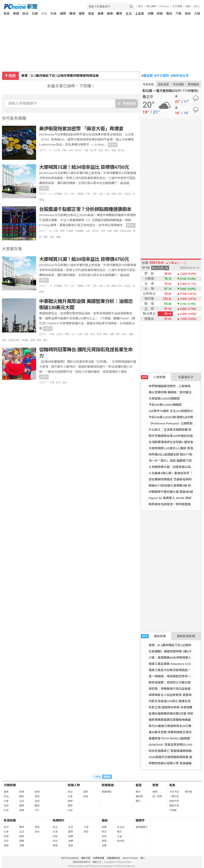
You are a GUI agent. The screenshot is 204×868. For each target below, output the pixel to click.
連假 (52, 237)
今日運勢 (162, 76)
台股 (88, 231)
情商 (37, 796)
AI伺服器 (58, 194)
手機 (52, 383)
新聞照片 (59, 820)
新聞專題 (108, 785)
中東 (56, 231)
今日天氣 (148, 84)
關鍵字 (140, 820)
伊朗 (64, 150)
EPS (66, 194)
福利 (65, 383)
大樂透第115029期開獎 (164, 399)
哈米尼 (78, 150)
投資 (99, 334)
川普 (86, 150)
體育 (119, 14)
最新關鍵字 (142, 827)
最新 (6, 792)
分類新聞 (10, 785)
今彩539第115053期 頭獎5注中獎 (171, 417)
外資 (88, 194)
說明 (188, 6)
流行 (37, 810)
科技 (54, 14)
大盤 (100, 194)
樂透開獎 (193, 84)
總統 (101, 150)
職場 (72, 14)
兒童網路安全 (114, 858)
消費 (150, 14)
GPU (73, 194)
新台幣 (93, 150)
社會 (35, 14)
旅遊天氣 (174, 801)
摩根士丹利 (117, 194)
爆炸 (118, 334)
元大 (73, 334)
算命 (138, 792)
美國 (114, 150)
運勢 (82, 14)
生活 (129, 14)
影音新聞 (10, 820)
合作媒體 (177, 6)
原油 (92, 334)
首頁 (7, 14)
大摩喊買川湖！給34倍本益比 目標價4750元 (84, 167)
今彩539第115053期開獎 (165, 405)
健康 (100, 14)
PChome (164, 6)
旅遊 (160, 14)
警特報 (188, 792)
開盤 (58, 237)
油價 (109, 231)
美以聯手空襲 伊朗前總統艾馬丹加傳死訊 (176, 732)
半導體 (70, 231)
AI (50, 150)
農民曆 (147, 76)
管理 (104, 841)
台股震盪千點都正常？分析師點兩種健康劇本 (85, 209)
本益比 (127, 194)
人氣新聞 (153, 377)
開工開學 (151, 6)
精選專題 (107, 792)
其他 (37, 832)
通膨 (46, 237)
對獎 (155, 785)
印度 (86, 334)
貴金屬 (25, 340)
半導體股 (79, 231)
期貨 (105, 334)
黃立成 (121, 150)
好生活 (121, 827)
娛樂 (110, 14)
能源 (4, 340)
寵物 (37, 792)
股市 (141, 6)
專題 (16, 14)
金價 (32, 340)
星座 (91, 14)
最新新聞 (153, 636)
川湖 (107, 194)
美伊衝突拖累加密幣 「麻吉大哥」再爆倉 (81, 129)
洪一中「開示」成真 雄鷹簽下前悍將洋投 (176, 461)
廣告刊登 (86, 858)
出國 (80, 334)
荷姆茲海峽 (125, 231)
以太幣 (57, 150)
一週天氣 (174, 796)
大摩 (94, 194)
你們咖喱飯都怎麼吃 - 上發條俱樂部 (173, 386)
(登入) (197, 6)
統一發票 (157, 796)
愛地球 (121, 841)
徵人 (143, 858)
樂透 (155, 792)
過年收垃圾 (180, 76)
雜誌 (169, 14)
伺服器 (80, 194)
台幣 (71, 150)
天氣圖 (173, 810)
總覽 (104, 827)
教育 (58, 383)
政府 (188, 14)
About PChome (130, 858)
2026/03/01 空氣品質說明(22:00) (171, 745)
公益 (120, 836)
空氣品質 (163, 84)
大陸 (197, 14)
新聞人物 (74, 785)
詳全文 (113, 145)
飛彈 (39, 340)
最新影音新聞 (186, 636)
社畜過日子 (186, 377)
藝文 (120, 832)
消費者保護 (99, 858)
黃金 (45, 340)
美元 (107, 150)
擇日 (138, 801)
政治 (25, 14)
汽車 (179, 14)
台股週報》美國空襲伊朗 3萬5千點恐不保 (176, 651)
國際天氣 (174, 806)
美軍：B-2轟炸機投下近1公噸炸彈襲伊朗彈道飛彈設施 (60, 76)
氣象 (172, 785)
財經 (44, 14)
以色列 (59, 334)
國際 (63, 14)
